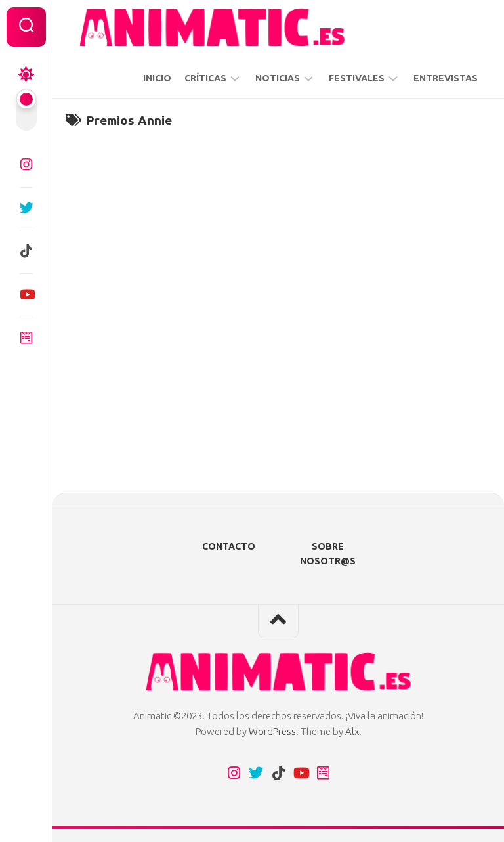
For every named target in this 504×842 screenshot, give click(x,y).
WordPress (272, 731)
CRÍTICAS (205, 78)
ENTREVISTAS (446, 78)
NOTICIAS (278, 78)
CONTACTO (229, 546)
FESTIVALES (357, 78)
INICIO (157, 78)
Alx (352, 731)
